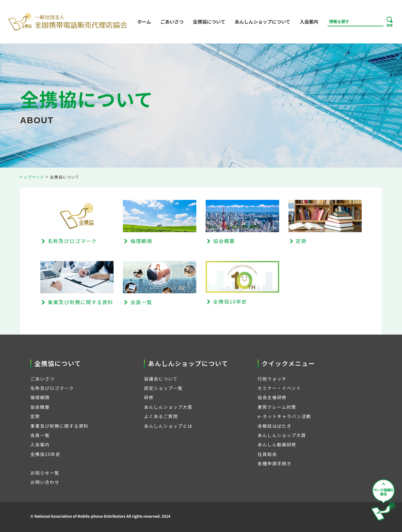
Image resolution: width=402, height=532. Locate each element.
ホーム (144, 22)
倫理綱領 (40, 397)
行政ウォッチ (272, 379)
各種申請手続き (275, 463)
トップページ (32, 177)
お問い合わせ (45, 482)
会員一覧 (40, 435)
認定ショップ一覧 (163, 388)
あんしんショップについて (262, 22)
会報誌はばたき (275, 426)
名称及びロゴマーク (52, 388)
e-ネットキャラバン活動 (285, 416)
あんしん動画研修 (277, 444)
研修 (149, 397)
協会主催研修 (272, 397)
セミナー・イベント (279, 388)
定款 (35, 416)
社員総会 (267, 454)
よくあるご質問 (161, 416)
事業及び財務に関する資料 (59, 426)
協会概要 (40, 407)
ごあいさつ (172, 22)
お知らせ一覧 (45, 473)
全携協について (209, 22)
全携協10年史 (45, 454)
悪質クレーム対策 (277, 407)
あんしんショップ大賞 (168, 407)
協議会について (161, 379)
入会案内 (309, 22)
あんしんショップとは (168, 426)
